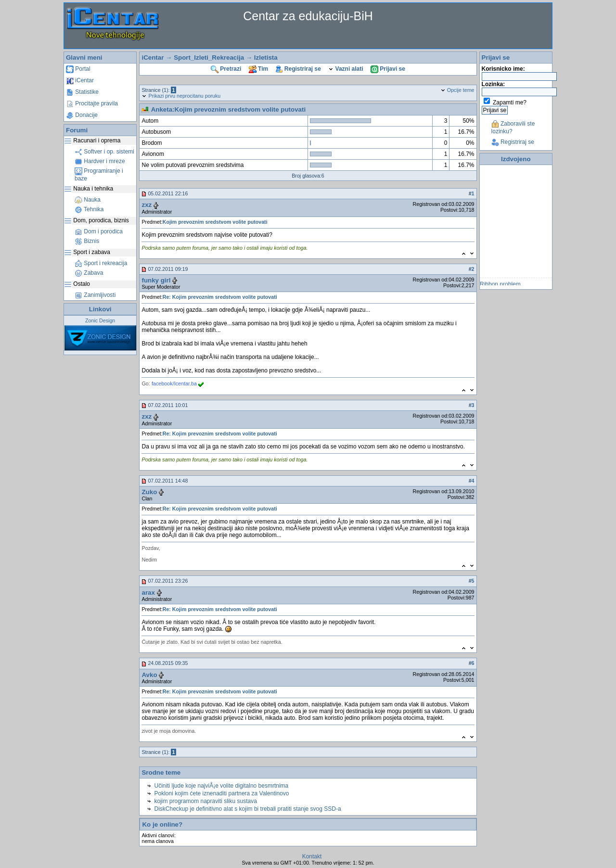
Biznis (87, 241)
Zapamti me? (510, 102)
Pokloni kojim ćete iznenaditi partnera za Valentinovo (221, 793)
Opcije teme (457, 90)
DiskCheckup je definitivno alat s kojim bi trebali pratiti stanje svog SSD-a (247, 809)
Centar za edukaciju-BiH (308, 16)
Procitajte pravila (92, 103)
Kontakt (312, 856)
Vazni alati (346, 69)
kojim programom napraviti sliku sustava (205, 801)
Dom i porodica (99, 231)
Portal (78, 69)
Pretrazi (226, 69)
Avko (149, 675)
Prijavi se (388, 69)
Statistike (82, 92)
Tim (258, 69)
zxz (147, 205)
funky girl (156, 280)
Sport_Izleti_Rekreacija (209, 57)
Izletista (266, 57)
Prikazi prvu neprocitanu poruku (181, 96)
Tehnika (89, 209)
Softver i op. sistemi (104, 152)
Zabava (89, 273)
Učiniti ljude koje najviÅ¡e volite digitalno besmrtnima (221, 786)
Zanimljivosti (95, 295)
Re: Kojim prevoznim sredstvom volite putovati (220, 297)
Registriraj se (298, 69)
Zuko (149, 492)
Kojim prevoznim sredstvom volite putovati (215, 222)
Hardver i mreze (100, 161)
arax (148, 593)
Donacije (82, 115)
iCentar (80, 80)
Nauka (88, 200)
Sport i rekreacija (101, 263)
